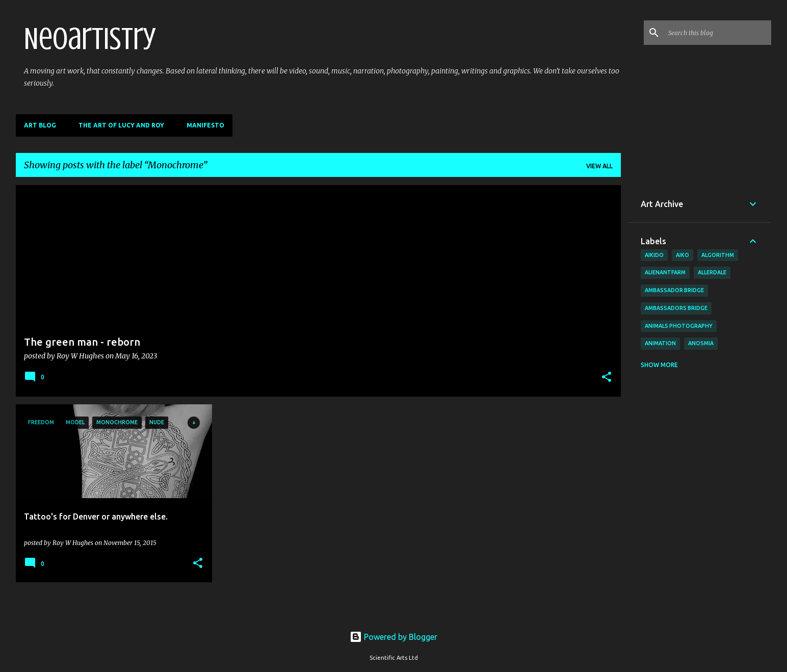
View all (599, 166)
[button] (607, 378)
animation (660, 343)
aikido (654, 255)
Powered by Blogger (393, 637)
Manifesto (205, 125)
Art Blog (40, 125)
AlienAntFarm (665, 272)
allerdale (712, 272)
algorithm (718, 255)
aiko (683, 255)
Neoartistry (90, 39)
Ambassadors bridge (676, 308)
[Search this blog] (718, 33)
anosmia (701, 343)
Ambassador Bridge (674, 290)
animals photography (679, 326)
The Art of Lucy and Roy (121, 125)
